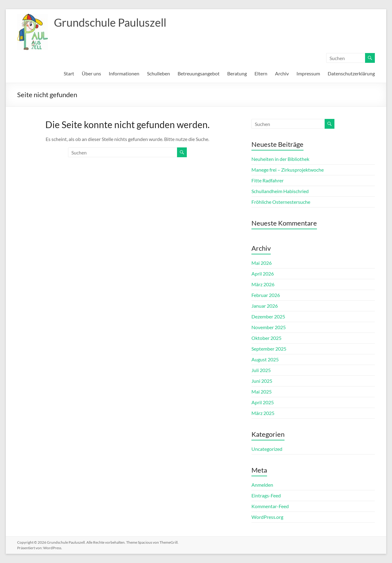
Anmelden (262, 485)
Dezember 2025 (268, 316)
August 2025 (265, 359)
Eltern (261, 73)
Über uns (91, 73)
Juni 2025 (262, 381)
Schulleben (158, 73)
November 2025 (269, 327)
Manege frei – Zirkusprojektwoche (288, 170)
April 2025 (263, 402)
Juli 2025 (261, 370)
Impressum (308, 73)
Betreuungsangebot (199, 73)
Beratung (237, 73)
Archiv (282, 73)
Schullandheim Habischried (280, 191)
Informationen (124, 73)
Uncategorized (267, 449)
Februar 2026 (266, 295)
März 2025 (263, 413)
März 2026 (263, 284)
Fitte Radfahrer (268, 180)
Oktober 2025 (266, 338)
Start (69, 73)
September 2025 (269, 349)
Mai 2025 (262, 392)
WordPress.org (267, 517)
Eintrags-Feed (266, 495)
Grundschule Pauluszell (110, 22)
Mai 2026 (262, 263)
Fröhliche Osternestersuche (281, 202)
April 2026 (263, 274)
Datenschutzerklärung (351, 73)
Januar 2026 (265, 306)
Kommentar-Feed (270, 506)
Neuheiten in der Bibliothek (280, 159)
